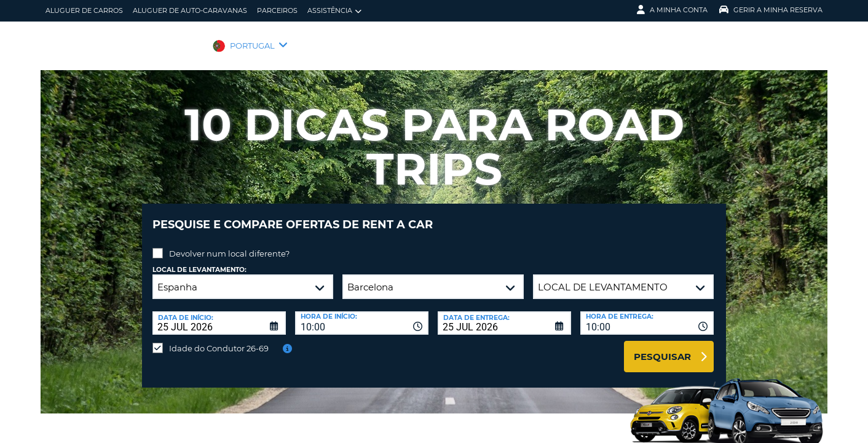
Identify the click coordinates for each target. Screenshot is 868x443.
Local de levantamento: (199, 261)
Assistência (334, 11)
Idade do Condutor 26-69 (219, 339)
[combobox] (362, 314)
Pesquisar (662, 347)
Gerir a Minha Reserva (771, 10)
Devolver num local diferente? (229, 244)
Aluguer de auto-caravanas (190, 10)
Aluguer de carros (84, 10)
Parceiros (277, 10)
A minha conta (672, 10)
